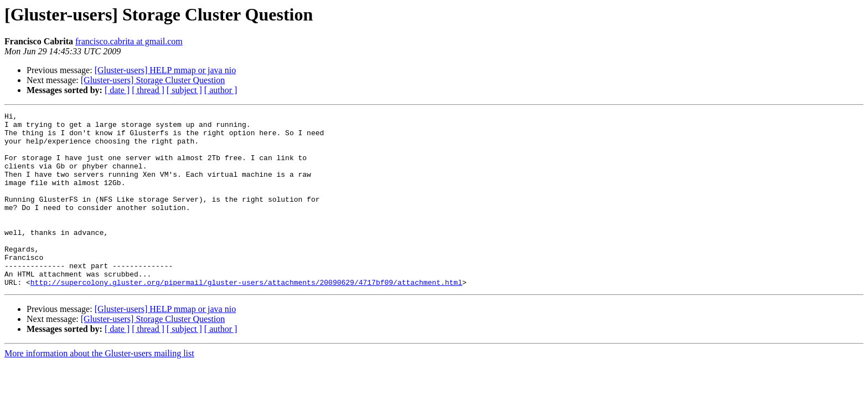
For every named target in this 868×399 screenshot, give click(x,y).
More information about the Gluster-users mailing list (99, 388)
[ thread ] (148, 90)
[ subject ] (184, 90)
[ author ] (221, 90)
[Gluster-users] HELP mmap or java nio (165, 70)
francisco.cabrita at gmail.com (129, 41)
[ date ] (117, 90)
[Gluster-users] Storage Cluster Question (153, 80)
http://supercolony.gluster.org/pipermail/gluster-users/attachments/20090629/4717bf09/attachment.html (246, 317)
